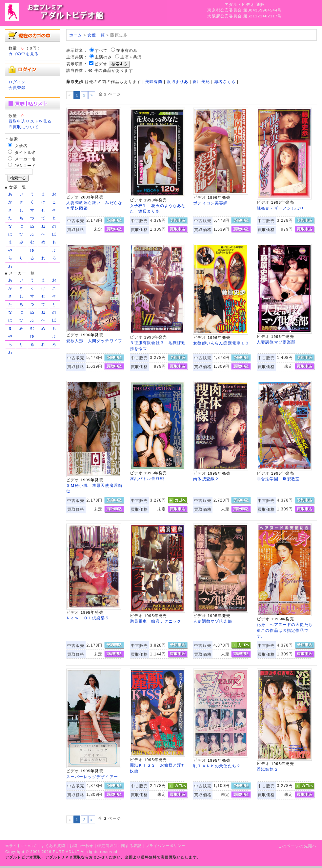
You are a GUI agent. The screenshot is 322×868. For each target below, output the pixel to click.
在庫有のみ (127, 50)
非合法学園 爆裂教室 (278, 479)
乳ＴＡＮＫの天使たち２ (217, 766)
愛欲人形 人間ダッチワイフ (94, 341)
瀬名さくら (225, 82)
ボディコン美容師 (210, 203)
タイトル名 (26, 152)
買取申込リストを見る (30, 121)
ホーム (76, 35)
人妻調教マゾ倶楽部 (276, 342)
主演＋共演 (131, 57)
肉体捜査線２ (206, 479)
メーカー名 (26, 159)
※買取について (24, 127)
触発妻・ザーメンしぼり (281, 208)
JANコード (25, 165)
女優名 (21, 145)
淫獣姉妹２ (268, 769)
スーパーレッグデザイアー (92, 777)
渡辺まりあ (178, 82)
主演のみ (103, 57)
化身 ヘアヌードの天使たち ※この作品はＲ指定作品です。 (287, 630)
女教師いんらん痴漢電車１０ (221, 343)
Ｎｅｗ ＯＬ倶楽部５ (88, 618)
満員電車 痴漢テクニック (156, 621)
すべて (101, 50)
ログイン (17, 82)
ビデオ (101, 64)
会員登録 (17, 87)
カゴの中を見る (24, 54)
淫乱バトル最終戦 (147, 478)
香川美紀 (201, 82)
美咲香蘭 (154, 82)
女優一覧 (96, 35)
